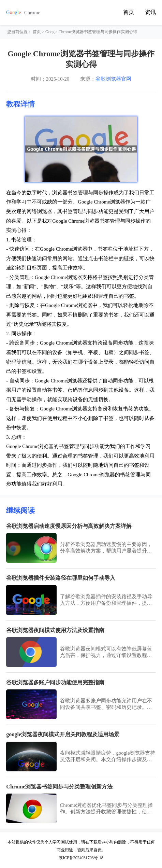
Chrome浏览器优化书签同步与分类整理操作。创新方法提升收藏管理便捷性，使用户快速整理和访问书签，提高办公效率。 (106, 809)
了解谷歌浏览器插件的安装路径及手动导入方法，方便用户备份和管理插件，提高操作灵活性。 (106, 600)
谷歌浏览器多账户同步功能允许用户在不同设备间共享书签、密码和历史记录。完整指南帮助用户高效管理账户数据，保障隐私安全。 (106, 704)
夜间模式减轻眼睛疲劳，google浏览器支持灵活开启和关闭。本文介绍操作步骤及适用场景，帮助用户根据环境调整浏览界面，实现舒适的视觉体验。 (108, 757)
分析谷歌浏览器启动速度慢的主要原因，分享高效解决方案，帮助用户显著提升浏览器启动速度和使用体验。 (106, 548)
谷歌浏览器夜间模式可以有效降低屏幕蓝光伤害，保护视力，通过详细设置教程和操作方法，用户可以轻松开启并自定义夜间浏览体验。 (106, 652)
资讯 (150, 12)
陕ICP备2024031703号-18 (81, 858)
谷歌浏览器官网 (113, 79)
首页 (129, 12)
